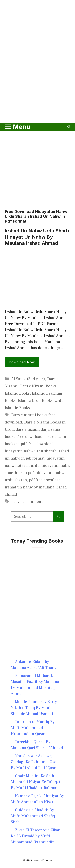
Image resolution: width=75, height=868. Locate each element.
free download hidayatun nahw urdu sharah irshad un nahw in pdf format (37, 451)
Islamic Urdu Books (35, 401)
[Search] (58, 517)
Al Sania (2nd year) (28, 379)
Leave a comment (27, 502)
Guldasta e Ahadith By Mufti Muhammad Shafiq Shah (33, 816)
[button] (69, 127)
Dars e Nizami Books (38, 386)
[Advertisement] (37, 78)
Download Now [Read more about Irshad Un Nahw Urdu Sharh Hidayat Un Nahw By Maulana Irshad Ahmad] (22, 362)
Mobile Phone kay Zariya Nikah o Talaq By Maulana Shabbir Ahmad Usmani (35, 708)
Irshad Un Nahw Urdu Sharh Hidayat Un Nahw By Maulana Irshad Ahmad (37, 237)
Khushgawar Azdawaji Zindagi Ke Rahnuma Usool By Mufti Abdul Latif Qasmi (35, 762)
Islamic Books (17, 393)
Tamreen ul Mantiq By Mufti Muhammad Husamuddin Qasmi (33, 728)
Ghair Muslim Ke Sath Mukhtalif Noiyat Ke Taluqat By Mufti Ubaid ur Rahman (35, 782)
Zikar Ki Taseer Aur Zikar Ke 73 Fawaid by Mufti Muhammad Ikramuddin (35, 836)
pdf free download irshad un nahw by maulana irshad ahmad (36, 487)
